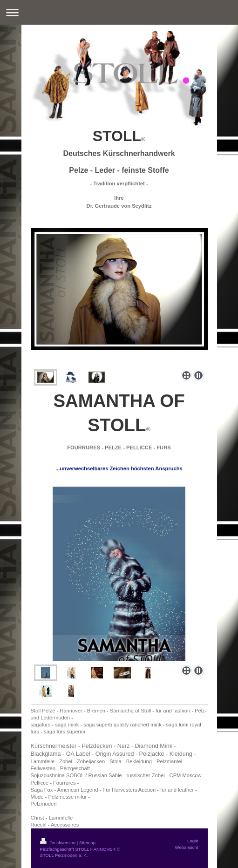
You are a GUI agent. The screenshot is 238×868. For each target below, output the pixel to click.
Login (193, 841)
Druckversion (58, 843)
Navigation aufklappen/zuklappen (119, 12)
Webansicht (187, 847)
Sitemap (87, 843)
